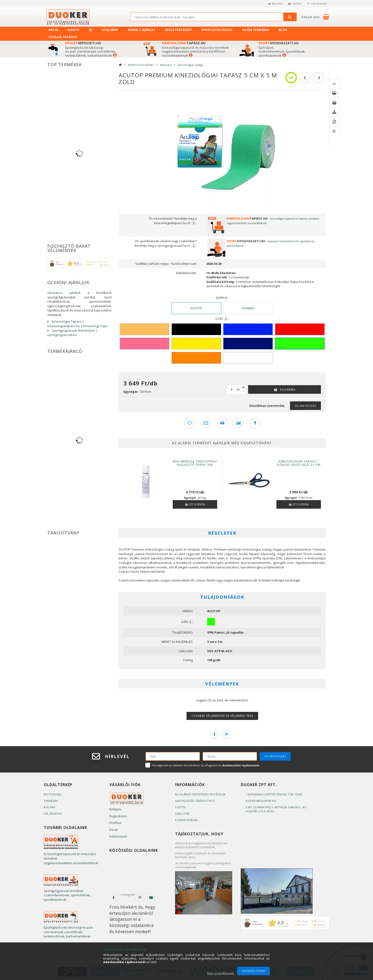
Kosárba (288, 389)
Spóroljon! (266, 48)
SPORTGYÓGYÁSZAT (217, 30)
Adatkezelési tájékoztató (195, 800)
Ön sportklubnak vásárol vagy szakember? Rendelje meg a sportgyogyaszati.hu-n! (165, 243)
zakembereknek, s (274, 51)
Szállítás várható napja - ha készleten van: (166, 264)
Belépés (273, 4)
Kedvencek (318, 4)
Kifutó (74, 30)
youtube (151, 897)
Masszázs (166, 65)
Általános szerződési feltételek (200, 794)
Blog (283, 30)
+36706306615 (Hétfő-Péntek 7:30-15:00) (274, 794)
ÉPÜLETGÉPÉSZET (178, 30)
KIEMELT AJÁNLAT (142, 30)
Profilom (115, 822)
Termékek (51, 800)
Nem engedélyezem (221, 973)
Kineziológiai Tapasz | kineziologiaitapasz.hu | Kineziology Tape (78, 324)
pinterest (140, 897)
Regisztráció (118, 816)
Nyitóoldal (53, 794)
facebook (113, 897)
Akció (53, 30)
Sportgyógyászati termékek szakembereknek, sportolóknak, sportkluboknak (67, 895)
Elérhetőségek (186, 820)
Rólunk (49, 807)
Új (91, 30)
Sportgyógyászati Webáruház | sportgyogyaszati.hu (72, 333)
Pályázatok (53, 813)
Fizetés (180, 807)
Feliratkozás (305, 406)
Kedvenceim (118, 836)
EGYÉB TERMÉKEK (256, 30)
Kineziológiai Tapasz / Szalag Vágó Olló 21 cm (299, 463)
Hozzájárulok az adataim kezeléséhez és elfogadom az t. (206, 765)
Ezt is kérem (197, 504)
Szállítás (182, 813)
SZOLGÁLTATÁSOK (63, 37)
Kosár (114, 829)
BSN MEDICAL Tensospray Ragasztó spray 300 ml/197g (195, 464)
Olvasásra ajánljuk (64, 293)
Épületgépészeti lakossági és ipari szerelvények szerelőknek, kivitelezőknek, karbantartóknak (91, 52)
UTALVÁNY (110, 30)
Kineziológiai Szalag (190, 65)
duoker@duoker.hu (261, 800)
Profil (295, 4)
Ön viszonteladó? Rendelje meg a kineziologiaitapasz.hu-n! (173, 221)
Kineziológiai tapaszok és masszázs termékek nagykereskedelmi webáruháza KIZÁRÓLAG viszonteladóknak (195, 52)
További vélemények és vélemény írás (222, 716)
